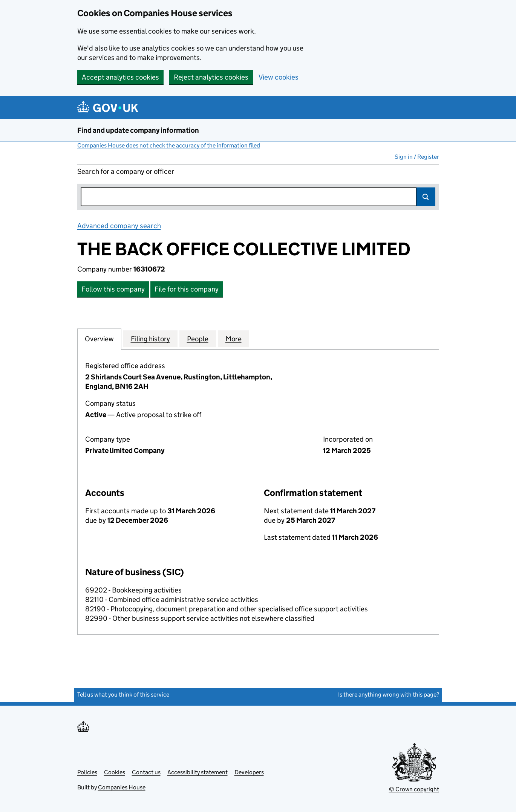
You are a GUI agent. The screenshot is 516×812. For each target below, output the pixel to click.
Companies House (122, 787)
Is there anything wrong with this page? (389, 695)
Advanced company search (119, 226)
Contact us (146, 772)
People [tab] (198, 339)
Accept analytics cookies (120, 77)
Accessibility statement (198, 772)
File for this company (187, 289)
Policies (87, 772)
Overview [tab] (99, 339)
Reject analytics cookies (211, 77)
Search (426, 197)
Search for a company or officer (126, 171)
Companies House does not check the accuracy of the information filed (169, 145)
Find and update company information (138, 130)
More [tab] (234, 339)
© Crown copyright (414, 789)
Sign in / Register (417, 157)
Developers (249, 772)
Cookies (115, 772)
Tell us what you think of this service (123, 695)
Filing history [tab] (150, 339)
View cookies (279, 77)
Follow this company (113, 289)
